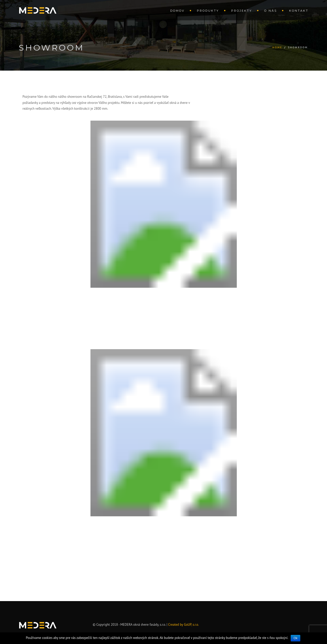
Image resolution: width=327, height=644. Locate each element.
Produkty (208, 11)
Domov (177, 11)
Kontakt (299, 11)
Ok (295, 638)
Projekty (242, 11)
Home (277, 47)
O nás (271, 11)
